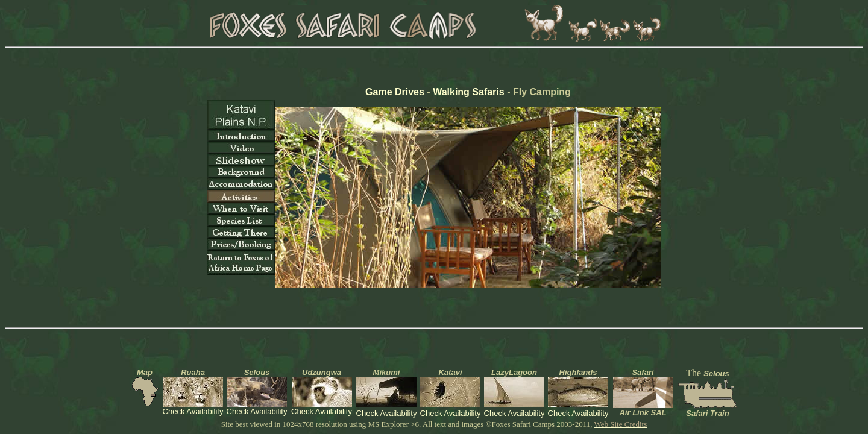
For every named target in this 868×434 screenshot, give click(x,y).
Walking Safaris (469, 92)
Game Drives (395, 92)
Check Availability (193, 411)
